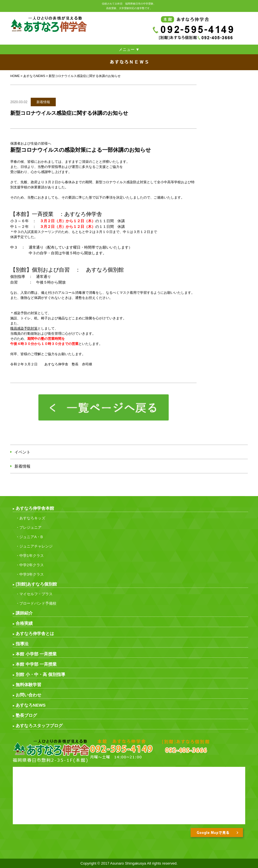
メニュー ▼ (129, 49)
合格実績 (24, 623)
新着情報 (22, 466)
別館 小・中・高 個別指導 (40, 674)
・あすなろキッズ (30, 518)
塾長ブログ (26, 715)
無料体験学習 (28, 685)
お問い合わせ (28, 695)
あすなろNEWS (34, 76)
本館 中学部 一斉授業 (36, 664)
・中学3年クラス (30, 574)
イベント (22, 452)
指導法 (22, 644)
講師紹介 (24, 613)
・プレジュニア (29, 527)
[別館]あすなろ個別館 (36, 584)
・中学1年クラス (30, 556)
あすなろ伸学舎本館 (35, 508)
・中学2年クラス (30, 565)
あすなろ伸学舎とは (35, 633)
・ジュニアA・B (29, 537)
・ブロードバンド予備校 (36, 603)
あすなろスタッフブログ (39, 726)
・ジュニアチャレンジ (34, 546)
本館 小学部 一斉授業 (36, 654)
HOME (15, 76)
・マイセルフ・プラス (34, 594)
